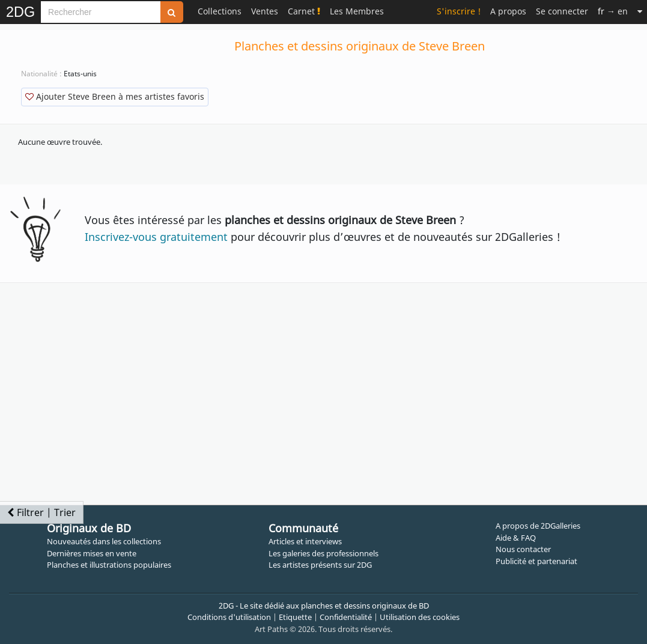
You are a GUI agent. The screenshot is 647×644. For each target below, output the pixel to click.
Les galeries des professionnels (323, 553)
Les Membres (357, 11)
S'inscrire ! (459, 11)
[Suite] (640, 11)
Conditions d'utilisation (229, 617)
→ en (613, 11)
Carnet (304, 11)
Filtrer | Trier (41, 512)
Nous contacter (523, 549)
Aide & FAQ (516, 538)
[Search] (101, 12)
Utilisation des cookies (420, 617)
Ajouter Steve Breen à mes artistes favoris (115, 96)
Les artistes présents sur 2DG (320, 565)
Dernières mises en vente (92, 553)
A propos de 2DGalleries (538, 526)
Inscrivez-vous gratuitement (156, 237)
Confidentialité (346, 617)
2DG (20, 12)
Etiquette (295, 617)
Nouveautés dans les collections (104, 541)
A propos (508, 11)
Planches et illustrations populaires (109, 565)
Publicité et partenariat (536, 561)
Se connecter (562, 11)
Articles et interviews (305, 541)
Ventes (265, 11)
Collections (220, 11)
